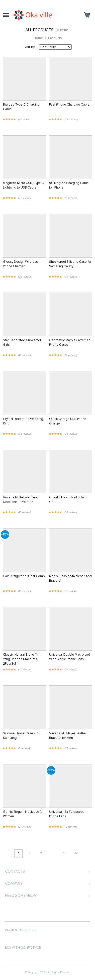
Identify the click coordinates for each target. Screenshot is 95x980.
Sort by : (30, 47)
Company (14, 883)
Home (38, 38)
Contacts (15, 871)
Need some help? (21, 896)
